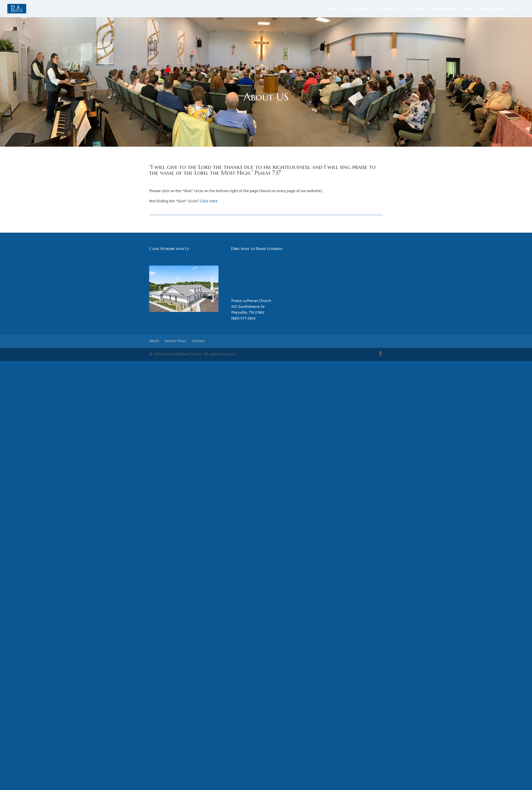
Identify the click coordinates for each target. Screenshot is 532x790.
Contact (468, 9)
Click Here (209, 201)
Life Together (357, 9)
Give (513, 9)
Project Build (492, 9)
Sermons (418, 9)
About (330, 9)
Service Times (392, 9)
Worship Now (443, 9)
